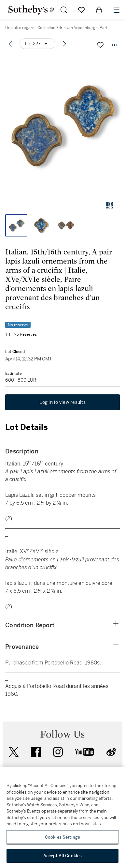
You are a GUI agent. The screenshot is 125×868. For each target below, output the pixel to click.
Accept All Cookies (62, 856)
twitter (14, 752)
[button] (62, 125)
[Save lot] (100, 45)
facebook (36, 752)
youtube (85, 752)
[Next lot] (64, 44)
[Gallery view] (109, 205)
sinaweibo (111, 752)
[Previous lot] (10, 44)
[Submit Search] (64, 10)
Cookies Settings (62, 837)
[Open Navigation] (117, 10)
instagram (58, 752)
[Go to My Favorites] (81, 10)
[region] (62, 817)
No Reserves (25, 334)
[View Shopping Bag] (99, 10)
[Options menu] (37, 44)
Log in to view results (62, 402)
